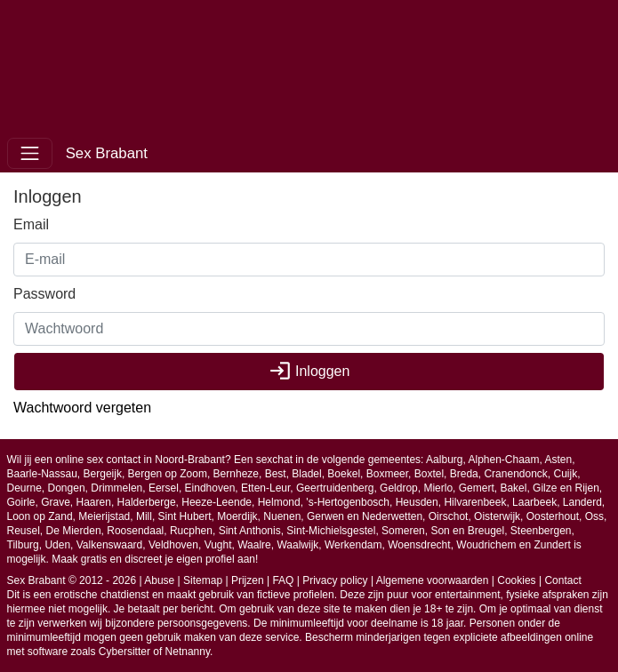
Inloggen (309, 371)
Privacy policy (335, 580)
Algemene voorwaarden (433, 580)
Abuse (159, 580)
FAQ (283, 580)
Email (31, 224)
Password (44, 294)
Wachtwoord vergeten (82, 408)
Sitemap (203, 580)
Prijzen (248, 580)
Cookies (516, 580)
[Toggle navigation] (30, 153)
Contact (562, 580)
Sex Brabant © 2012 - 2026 (72, 580)
